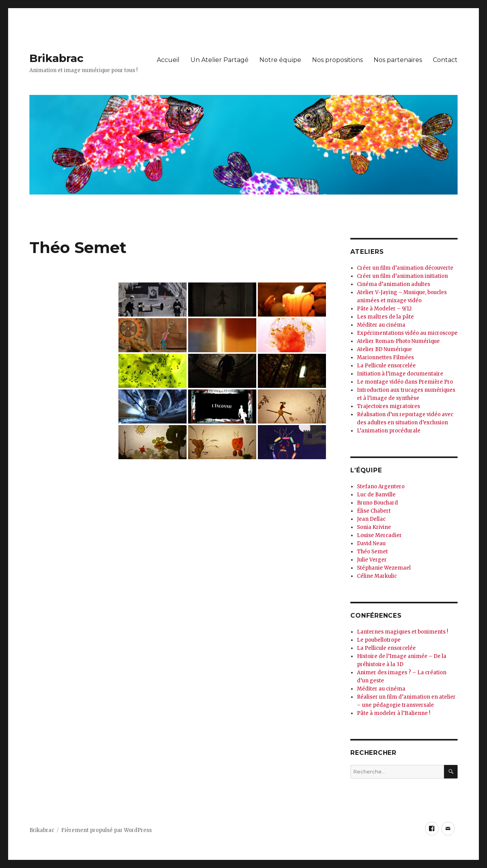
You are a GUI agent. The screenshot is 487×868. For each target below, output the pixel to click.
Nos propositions (337, 60)
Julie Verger (372, 560)
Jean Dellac (371, 519)
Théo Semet (372, 552)
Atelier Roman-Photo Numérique (398, 341)
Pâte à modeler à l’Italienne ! (394, 713)
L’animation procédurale (389, 431)
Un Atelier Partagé (219, 60)
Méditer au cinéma (381, 325)
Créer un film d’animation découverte (405, 268)
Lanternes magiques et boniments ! (402, 632)
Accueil (168, 60)
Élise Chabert (374, 511)
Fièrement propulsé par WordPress (106, 830)
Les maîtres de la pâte (385, 317)
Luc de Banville (376, 495)
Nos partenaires (398, 60)
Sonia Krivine (374, 527)
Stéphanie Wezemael (384, 568)
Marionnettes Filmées (385, 357)
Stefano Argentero (381, 487)
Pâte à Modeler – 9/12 (384, 309)
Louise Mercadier (379, 535)
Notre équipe (280, 60)
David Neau (371, 543)
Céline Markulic (377, 576)
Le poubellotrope (379, 640)
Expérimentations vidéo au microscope (407, 333)
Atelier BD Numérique (384, 349)
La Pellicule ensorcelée (386, 366)
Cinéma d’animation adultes (394, 284)
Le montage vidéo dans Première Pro (405, 382)
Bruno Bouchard (377, 503)
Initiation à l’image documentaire (400, 374)
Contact (445, 60)
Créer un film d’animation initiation (402, 276)
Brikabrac (57, 58)
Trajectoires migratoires (388, 406)
